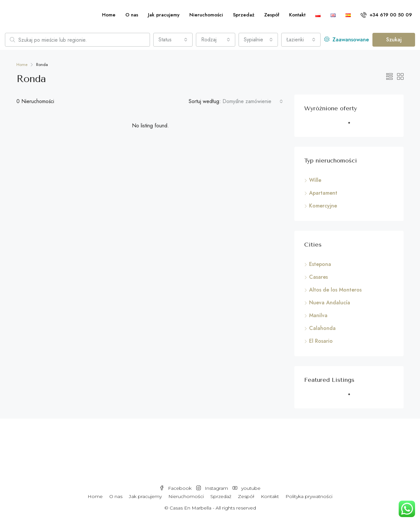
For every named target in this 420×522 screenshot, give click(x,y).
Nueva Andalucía (330, 303)
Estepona (320, 264)
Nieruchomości (206, 15)
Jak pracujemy (164, 15)
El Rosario (321, 341)
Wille (315, 180)
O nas (132, 15)
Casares (318, 277)
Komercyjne (323, 206)
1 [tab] (352, 125)
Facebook (176, 488)
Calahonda (322, 328)
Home (109, 15)
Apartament (323, 193)
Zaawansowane (346, 40)
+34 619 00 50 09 (386, 15)
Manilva (318, 315)
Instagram (213, 488)
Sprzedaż (244, 15)
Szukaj (394, 40)
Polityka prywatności (309, 496)
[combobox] (173, 40)
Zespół (272, 15)
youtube (247, 488)
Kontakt (297, 15)
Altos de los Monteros (335, 290)
